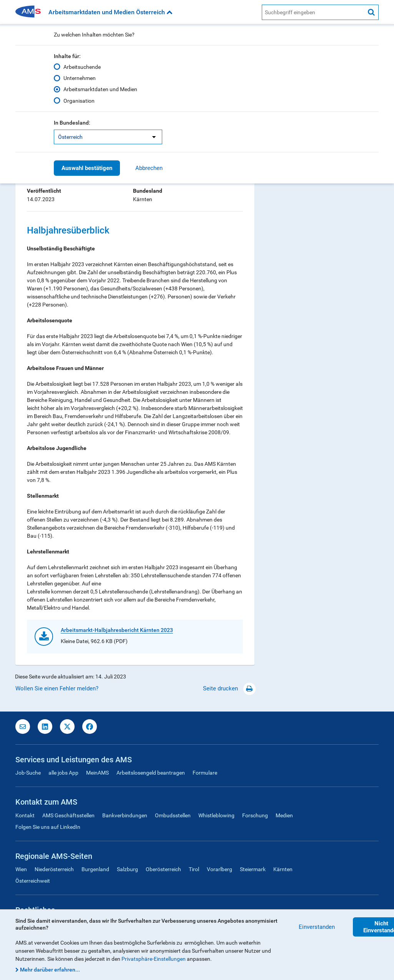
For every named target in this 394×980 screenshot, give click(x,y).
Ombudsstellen (173, 815)
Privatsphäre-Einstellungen (154, 959)
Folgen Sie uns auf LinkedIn (48, 827)
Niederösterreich (54, 869)
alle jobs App (63, 773)
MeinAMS (97, 773)
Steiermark (253, 869)
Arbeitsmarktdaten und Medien (100, 89)
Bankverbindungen (125, 815)
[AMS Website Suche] (313, 12)
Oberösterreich (163, 869)
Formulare (205, 773)
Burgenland (95, 869)
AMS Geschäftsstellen (68, 815)
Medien (284, 815)
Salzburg (127, 869)
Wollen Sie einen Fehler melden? (57, 688)
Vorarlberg (219, 869)
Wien (21, 869)
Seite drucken (229, 688)
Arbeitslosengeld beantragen (151, 773)
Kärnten (283, 869)
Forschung (255, 815)
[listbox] (108, 137)
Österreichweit (33, 881)
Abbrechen (149, 168)
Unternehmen (80, 78)
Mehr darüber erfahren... (50, 970)
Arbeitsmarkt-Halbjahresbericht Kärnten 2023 (117, 630)
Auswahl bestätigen (87, 168)
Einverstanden (317, 927)
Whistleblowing (216, 815)
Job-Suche (28, 773)
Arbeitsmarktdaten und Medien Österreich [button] (111, 12)
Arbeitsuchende (82, 67)
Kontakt (25, 815)
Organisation (79, 100)
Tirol (194, 869)
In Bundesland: (72, 123)
